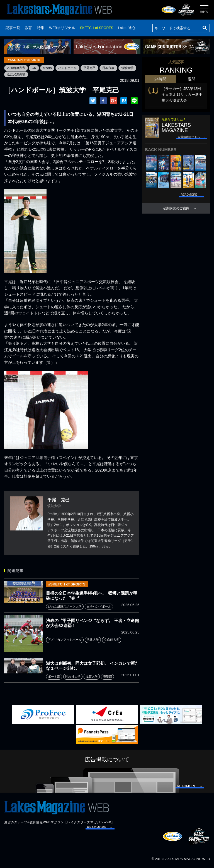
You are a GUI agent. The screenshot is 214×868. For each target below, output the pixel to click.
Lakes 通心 (127, 28)
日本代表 (114, 68)
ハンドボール (70, 68)
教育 (28, 28)
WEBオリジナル (62, 28)
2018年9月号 (17, 68)
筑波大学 (14, 74)
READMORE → (100, 828)
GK (35, 68)
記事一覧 (13, 28)
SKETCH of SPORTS (97, 28)
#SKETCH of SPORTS (24, 60)
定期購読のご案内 (176, 208)
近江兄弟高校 (37, 74)
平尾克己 (94, 68)
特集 (41, 28)
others (49, 68)
